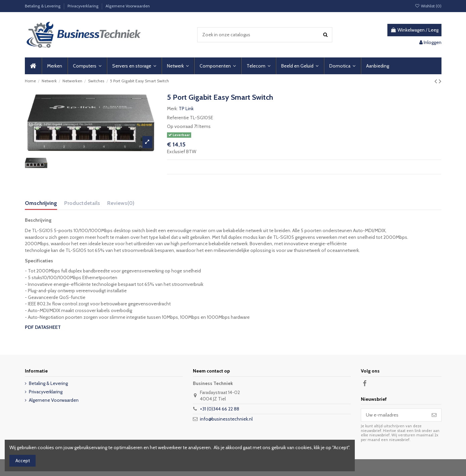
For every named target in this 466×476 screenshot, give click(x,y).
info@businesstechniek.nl (226, 419)
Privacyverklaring (83, 6)
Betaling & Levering (43, 6)
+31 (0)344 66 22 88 (220, 409)
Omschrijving (41, 203)
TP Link (186, 109)
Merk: (172, 109)
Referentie (178, 118)
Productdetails (82, 203)
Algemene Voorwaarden (128, 6)
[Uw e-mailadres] (394, 415)
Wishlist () (428, 6)
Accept (23, 461)
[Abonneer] (434, 415)
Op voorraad (180, 126)
